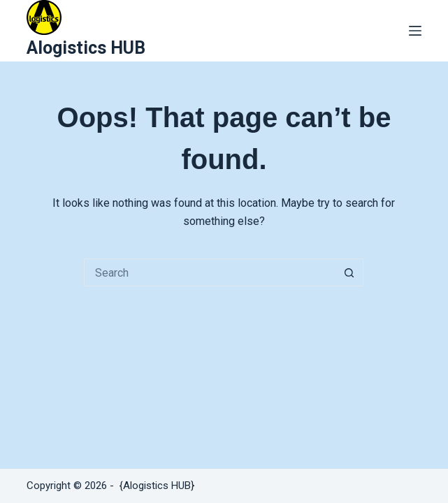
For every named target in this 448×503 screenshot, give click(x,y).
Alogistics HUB (86, 48)
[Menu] (415, 31)
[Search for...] (210, 272)
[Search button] (349, 272)
